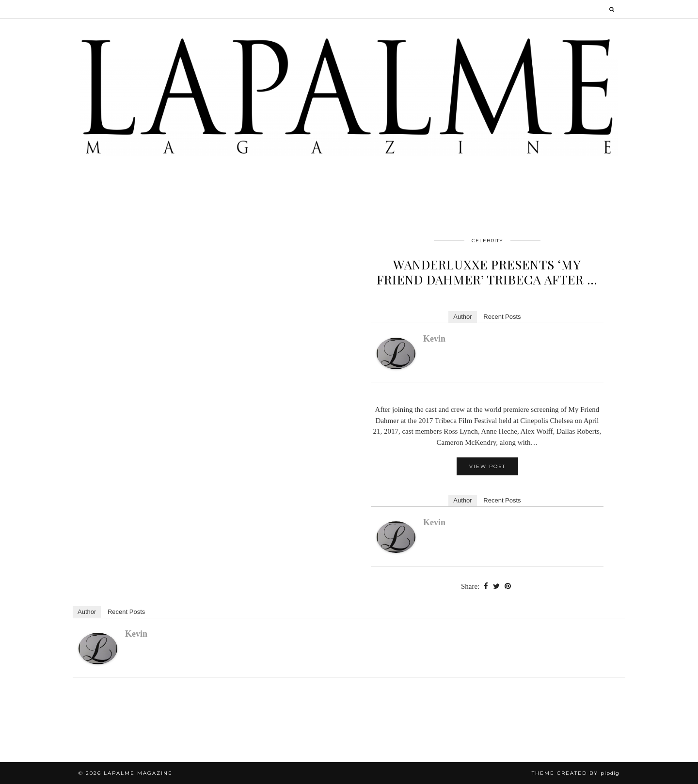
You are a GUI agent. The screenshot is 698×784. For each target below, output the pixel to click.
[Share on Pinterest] (508, 587)
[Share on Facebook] (486, 587)
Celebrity (487, 241)
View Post (487, 466)
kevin (434, 339)
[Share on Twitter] (496, 587)
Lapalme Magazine (138, 773)
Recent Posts (502, 317)
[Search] (612, 9)
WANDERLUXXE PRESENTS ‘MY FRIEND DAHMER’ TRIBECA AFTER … (487, 272)
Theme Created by (576, 773)
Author (462, 317)
